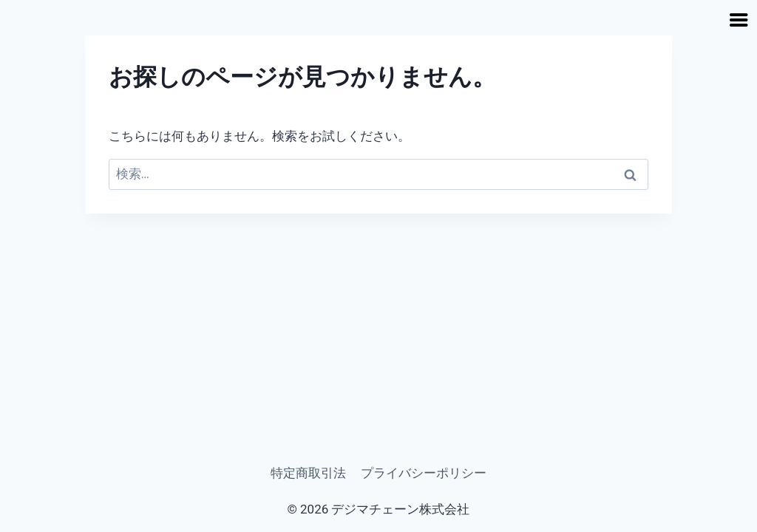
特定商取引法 (308, 473)
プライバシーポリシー (424, 473)
